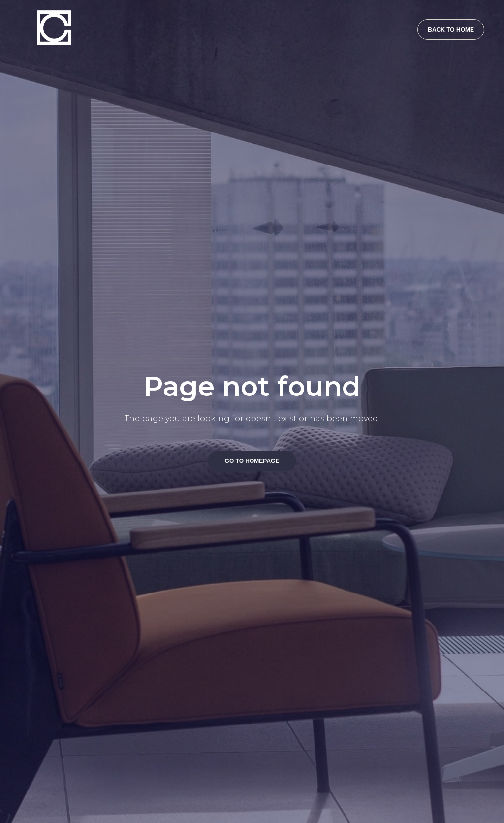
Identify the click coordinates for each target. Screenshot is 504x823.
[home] (49, 23)
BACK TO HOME (451, 30)
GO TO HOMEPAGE (252, 461)
